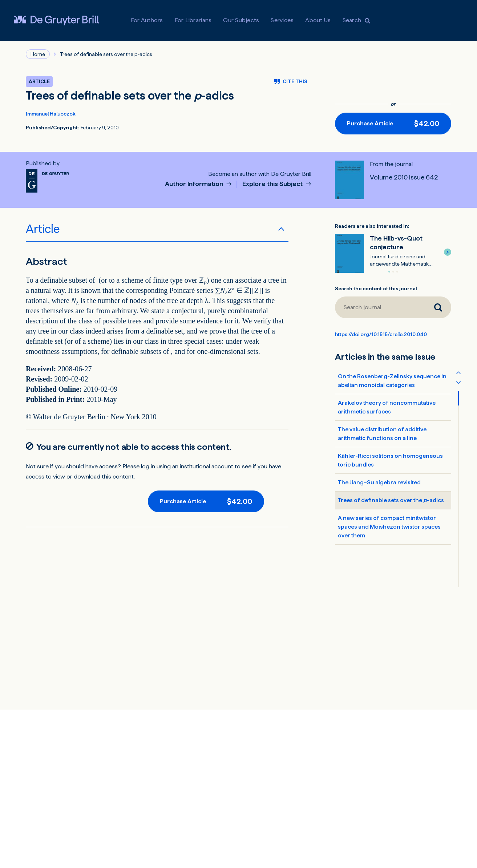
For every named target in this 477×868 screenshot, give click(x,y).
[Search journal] (380, 307)
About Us (318, 20)
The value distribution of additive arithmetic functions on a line (382, 434)
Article (43, 229)
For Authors (147, 20)
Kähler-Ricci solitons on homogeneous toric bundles (390, 460)
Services (282, 20)
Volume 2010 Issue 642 (404, 177)
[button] (448, 252)
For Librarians (193, 20)
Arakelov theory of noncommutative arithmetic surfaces (387, 407)
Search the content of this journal (376, 288)
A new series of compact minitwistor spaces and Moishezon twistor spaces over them (389, 527)
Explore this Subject (273, 184)
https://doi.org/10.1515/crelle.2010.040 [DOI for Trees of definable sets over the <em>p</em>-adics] (381, 334)
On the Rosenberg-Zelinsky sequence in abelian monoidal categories (392, 381)
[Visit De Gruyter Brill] (56, 20)
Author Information (195, 184)
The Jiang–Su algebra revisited (379, 482)
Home (38, 54)
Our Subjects (241, 20)
